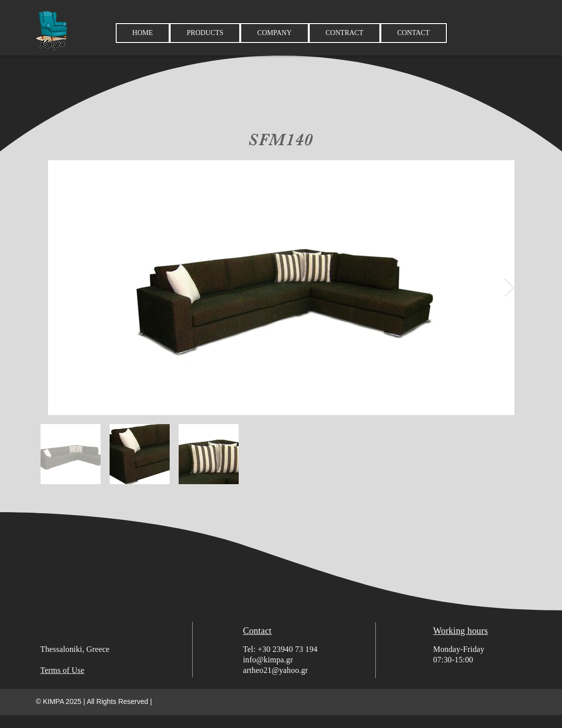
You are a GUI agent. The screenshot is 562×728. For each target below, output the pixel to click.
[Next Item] (509, 288)
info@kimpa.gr (268, 660)
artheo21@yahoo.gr (276, 670)
